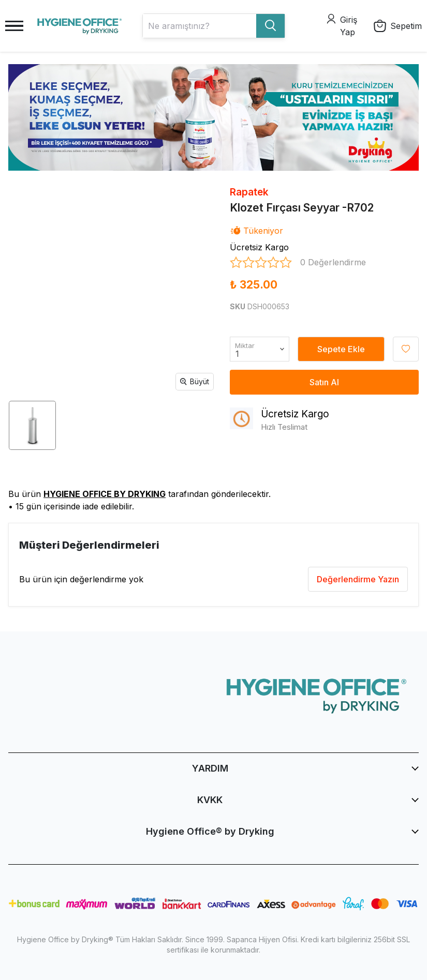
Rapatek (249, 192)
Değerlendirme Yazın (358, 579)
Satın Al (324, 382)
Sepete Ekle (341, 349)
